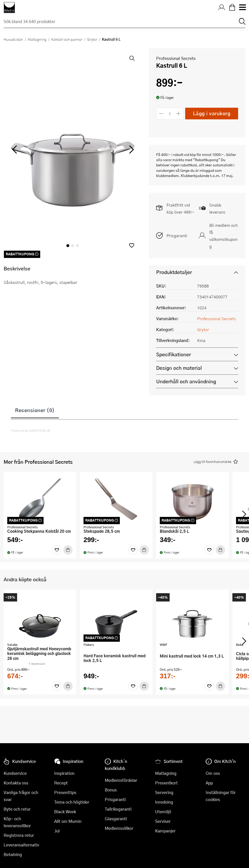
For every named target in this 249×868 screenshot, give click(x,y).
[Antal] (170, 114)
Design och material (179, 368)
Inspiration (64, 773)
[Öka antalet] (179, 114)
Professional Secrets (176, 58)
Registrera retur (19, 835)
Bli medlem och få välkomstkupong (224, 236)
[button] (132, 245)
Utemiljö (163, 812)
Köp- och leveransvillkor (17, 822)
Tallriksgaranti (118, 809)
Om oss (213, 773)
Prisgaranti (177, 235)
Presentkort (166, 783)
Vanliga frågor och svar (21, 796)
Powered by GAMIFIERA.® (30, 430)
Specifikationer (174, 354)
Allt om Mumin (68, 821)
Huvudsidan (13, 39)
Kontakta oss (16, 783)
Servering (164, 792)
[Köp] (68, 550)
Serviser (163, 821)
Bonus (111, 790)
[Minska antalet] (161, 114)
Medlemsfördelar (121, 780)
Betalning (13, 854)
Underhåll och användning (186, 381)
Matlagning (37, 39)
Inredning (164, 802)
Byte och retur (17, 809)
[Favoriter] (57, 550)
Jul (57, 831)
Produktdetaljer (174, 272)
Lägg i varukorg (212, 113)
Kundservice (15, 773)
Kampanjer (165, 831)
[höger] (131, 150)
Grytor (92, 39)
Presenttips (65, 792)
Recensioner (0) (35, 410)
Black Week (65, 812)
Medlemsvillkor (119, 828)
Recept (61, 783)
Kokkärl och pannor (67, 39)
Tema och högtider (72, 802)
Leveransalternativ (21, 845)
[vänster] (15, 150)
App (209, 783)
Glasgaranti (116, 819)
